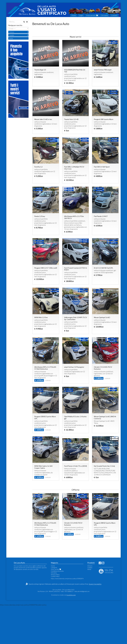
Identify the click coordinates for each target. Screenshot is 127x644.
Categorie (54, 606)
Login (81, 15)
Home (74, 15)
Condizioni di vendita (57, 609)
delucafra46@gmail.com (82, 629)
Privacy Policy (55, 613)
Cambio (12, 35)
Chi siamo (104, 15)
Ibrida (11, 38)
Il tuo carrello (92, 15)
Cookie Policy (55, 614)
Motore (12, 32)
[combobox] (18, 28)
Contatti (114, 15)
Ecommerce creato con (63, 633)
